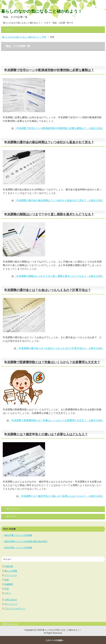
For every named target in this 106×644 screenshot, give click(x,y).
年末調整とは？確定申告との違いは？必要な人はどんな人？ (46, 434)
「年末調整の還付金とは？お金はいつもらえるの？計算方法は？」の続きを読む (60, 348)
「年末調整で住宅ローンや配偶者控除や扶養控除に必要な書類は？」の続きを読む (59, 128)
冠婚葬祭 (9, 584)
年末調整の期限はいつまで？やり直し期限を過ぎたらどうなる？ (49, 214)
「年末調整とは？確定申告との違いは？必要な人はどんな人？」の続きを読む (61, 496)
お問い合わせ (11, 600)
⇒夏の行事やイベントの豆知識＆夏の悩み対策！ (26, 541)
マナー (8, 593)
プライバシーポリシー (15, 609)
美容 (7, 580)
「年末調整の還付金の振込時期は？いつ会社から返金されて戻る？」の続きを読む (59, 200)
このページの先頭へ (55, 640)
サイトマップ (11, 604)
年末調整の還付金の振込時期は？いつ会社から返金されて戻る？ (49, 142)
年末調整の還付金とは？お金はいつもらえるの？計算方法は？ (47, 290)
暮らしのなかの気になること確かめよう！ (42, 11)
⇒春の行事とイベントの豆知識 (18, 535)
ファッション (11, 575)
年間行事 (9, 566)
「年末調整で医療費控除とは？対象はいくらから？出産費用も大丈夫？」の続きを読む (56, 420)
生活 (7, 589)
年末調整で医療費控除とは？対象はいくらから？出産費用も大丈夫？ (52, 362)
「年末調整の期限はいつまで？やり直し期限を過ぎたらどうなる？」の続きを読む (59, 276)
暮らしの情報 (11, 571)
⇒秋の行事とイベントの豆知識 (18, 548)
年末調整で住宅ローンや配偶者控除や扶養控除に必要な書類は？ (49, 70)
